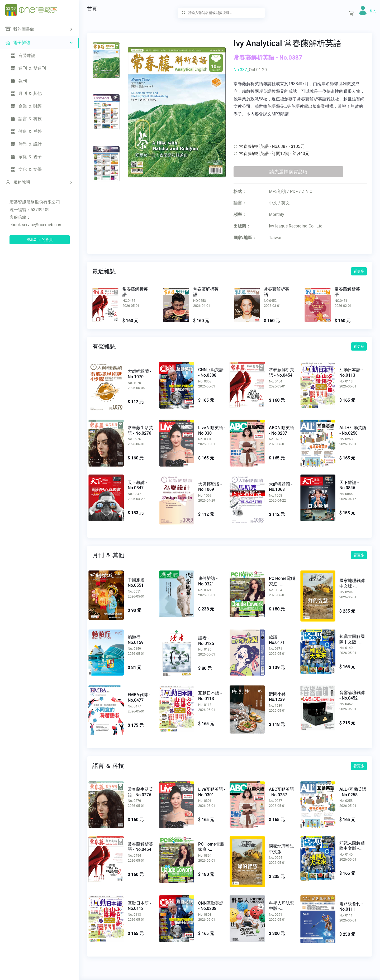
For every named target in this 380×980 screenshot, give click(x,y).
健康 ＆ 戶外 (26, 131)
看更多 (359, 271)
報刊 (19, 81)
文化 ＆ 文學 (26, 169)
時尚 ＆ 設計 (26, 144)
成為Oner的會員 (40, 240)
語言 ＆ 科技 (26, 119)
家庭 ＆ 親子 (26, 157)
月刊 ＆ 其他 (26, 93)
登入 (373, 11)
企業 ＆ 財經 (26, 106)
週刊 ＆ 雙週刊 (28, 68)
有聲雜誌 (23, 55)
